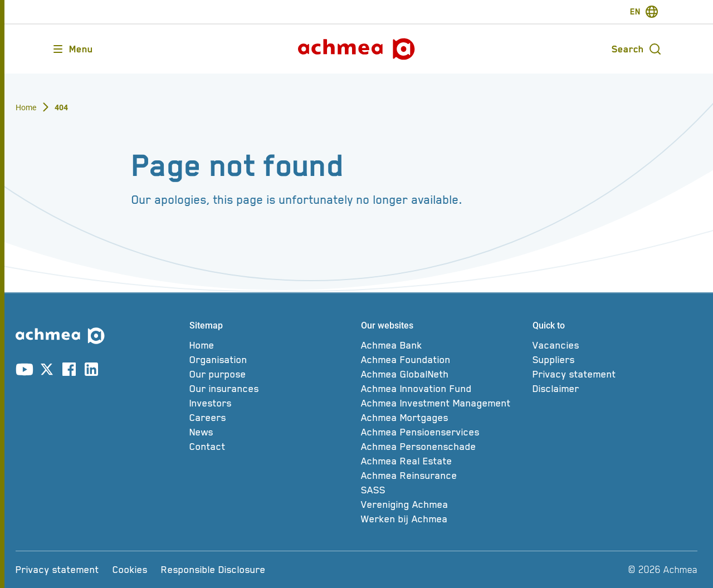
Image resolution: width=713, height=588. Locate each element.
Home (26, 107)
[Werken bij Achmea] (443, 519)
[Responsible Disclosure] (213, 570)
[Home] (272, 345)
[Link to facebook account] (69, 371)
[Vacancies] (615, 345)
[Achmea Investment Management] (443, 403)
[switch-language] (644, 12)
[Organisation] (272, 360)
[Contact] (272, 447)
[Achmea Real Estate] (443, 461)
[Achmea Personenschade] (443, 447)
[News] (272, 432)
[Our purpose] (272, 374)
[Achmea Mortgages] (443, 418)
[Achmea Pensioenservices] (443, 432)
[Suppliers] (615, 360)
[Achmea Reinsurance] (443, 476)
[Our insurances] (272, 389)
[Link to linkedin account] (91, 371)
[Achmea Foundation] (443, 360)
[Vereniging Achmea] (443, 504)
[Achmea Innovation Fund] (443, 389)
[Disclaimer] (615, 389)
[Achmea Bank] (443, 345)
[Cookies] (130, 570)
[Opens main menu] (72, 49)
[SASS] (443, 490)
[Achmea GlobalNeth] (443, 374)
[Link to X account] (47, 371)
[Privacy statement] (615, 374)
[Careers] (272, 418)
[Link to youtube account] (25, 371)
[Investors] (272, 403)
